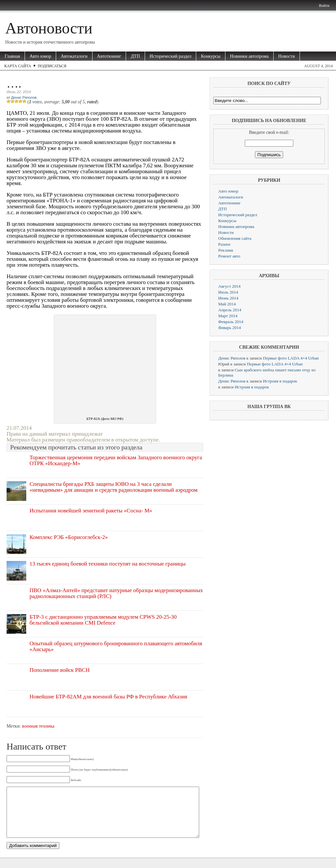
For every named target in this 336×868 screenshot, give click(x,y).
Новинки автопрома (249, 56)
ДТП (135, 56)
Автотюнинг (109, 56)
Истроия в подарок (280, 381)
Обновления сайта (235, 238)
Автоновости (49, 28)
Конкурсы (210, 56)
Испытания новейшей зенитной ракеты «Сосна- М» (91, 511)
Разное (224, 244)
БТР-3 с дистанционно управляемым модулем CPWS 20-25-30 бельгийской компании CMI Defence (103, 620)
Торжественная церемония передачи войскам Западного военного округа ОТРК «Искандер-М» (116, 460)
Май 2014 (227, 304)
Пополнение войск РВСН (60, 670)
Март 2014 (228, 316)
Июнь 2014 (228, 298)
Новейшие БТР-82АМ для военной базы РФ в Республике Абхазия (108, 697)
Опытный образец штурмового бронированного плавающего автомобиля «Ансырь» (116, 646)
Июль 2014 (228, 292)
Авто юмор (40, 56)
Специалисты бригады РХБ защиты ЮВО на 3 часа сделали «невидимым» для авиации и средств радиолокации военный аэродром (114, 487)
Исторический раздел (171, 56)
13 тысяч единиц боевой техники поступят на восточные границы (108, 564)
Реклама (226, 250)
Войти (324, 6)
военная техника (38, 726)
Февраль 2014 (231, 322)
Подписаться (52, 66)
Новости (287, 56)
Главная (12, 56)
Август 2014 (229, 286)
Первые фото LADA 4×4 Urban (291, 358)
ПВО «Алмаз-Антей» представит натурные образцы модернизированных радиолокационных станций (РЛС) (116, 593)
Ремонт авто (229, 256)
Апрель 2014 (230, 310)
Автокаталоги (74, 56)
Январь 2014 (230, 328)
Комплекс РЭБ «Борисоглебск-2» (69, 537)
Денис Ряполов (24, 97)
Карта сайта (18, 66)
